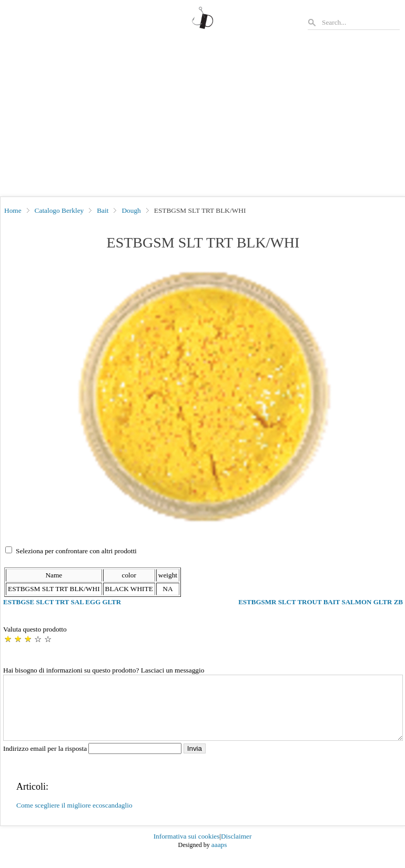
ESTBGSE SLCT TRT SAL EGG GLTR (62, 602)
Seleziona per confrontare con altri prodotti (76, 551)
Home (13, 210)
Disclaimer (236, 849)
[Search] (360, 22)
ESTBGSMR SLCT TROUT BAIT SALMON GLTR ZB (321, 602)
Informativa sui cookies (187, 849)
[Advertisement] (202, 118)
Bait (103, 210)
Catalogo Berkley (59, 210)
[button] (203, 397)
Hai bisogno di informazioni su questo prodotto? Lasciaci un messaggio (104, 670)
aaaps (219, 857)
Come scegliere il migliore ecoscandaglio (74, 818)
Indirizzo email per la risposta (93, 761)
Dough (131, 210)
